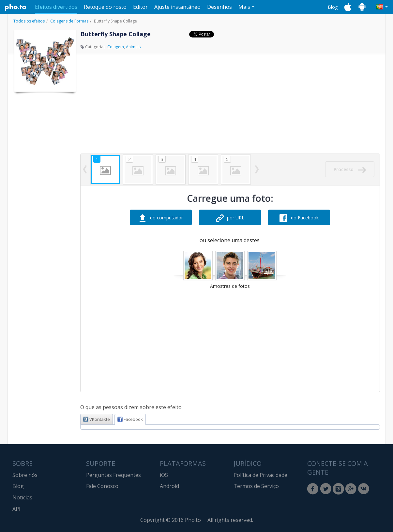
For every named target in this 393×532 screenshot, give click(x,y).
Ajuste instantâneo (177, 7)
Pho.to (16, 7)
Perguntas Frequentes (113, 475)
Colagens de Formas (69, 21)
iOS (164, 475)
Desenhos (219, 7)
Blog (333, 7)
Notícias (22, 497)
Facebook (130, 419)
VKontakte (97, 419)
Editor (140, 7)
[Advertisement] (44, 193)
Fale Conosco (102, 486)
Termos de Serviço (256, 486)
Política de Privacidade (260, 475)
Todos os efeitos (29, 21)
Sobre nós (25, 475)
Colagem (116, 47)
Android (169, 486)
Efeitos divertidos (56, 7)
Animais (133, 47)
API (16, 509)
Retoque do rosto (105, 7)
